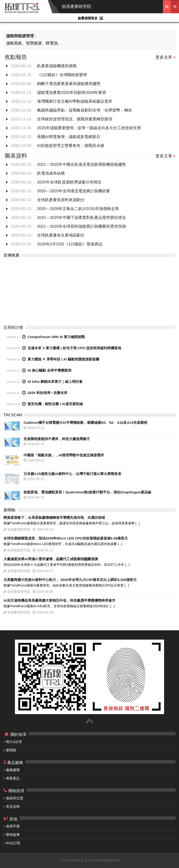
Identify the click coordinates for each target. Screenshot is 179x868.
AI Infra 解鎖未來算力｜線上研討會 (55, 381)
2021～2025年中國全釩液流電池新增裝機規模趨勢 (82, 164)
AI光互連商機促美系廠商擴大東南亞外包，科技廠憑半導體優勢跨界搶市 (59, 600)
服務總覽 (13, 770)
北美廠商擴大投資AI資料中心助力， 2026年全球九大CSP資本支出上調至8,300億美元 (70, 580)
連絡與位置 (15, 798)
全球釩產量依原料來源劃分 (61, 200)
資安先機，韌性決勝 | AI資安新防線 (55, 404)
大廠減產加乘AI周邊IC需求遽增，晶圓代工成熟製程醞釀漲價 (51, 559)
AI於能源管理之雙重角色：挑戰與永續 (71, 146)
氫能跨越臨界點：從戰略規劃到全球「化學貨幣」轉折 (85, 110)
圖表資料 (16, 156)
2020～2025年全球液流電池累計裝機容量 (74, 191)
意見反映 (13, 806)
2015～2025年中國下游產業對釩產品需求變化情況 (82, 218)
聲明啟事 (13, 835)
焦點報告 (16, 57)
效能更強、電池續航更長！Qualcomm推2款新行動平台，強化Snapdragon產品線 (87, 492)
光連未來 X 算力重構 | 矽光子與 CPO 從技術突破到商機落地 (74, 348)
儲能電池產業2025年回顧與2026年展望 (72, 93)
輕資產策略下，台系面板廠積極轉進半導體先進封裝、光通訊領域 (54, 517)
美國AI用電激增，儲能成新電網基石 (69, 137)
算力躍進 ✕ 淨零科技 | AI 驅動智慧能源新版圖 (63, 359)
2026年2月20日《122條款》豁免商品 (70, 244)
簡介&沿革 (14, 742)
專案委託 (13, 778)
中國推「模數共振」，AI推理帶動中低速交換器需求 (64, 455)
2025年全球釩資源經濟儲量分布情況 (69, 182)
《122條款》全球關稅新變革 (62, 75)
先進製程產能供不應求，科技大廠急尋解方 (57, 439)
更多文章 (164, 57)
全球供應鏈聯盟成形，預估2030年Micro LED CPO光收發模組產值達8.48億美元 (66, 538)
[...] (138, 523)
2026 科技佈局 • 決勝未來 (47, 393)
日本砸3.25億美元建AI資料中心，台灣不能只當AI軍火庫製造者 (72, 474)
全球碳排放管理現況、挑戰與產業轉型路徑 (75, 119)
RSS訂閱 (13, 843)
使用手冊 (13, 826)
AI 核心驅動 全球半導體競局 (49, 370)
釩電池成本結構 (51, 173)
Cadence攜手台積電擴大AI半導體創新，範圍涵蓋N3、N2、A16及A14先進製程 (85, 422)
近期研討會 (13, 327)
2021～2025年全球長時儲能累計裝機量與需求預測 (82, 226)
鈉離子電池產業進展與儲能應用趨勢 (69, 84)
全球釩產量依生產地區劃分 (61, 235)
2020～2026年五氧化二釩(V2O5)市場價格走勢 (78, 209)
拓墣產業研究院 (76, 7)
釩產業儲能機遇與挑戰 (57, 66)
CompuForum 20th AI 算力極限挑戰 (56, 337)
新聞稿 (11, 750)
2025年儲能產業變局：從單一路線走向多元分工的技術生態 (89, 128)
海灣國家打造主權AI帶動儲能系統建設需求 (75, 101)
